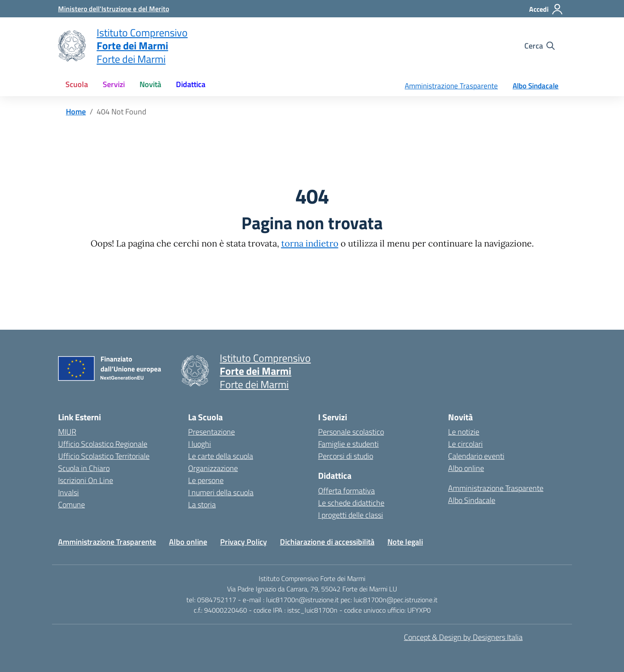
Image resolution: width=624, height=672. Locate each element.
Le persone (206, 480)
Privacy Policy (244, 542)
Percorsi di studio (346, 456)
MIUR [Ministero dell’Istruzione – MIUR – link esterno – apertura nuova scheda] (67, 432)
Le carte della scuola (221, 456)
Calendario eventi (476, 456)
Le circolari (465, 444)
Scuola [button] (77, 84)
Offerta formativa (346, 491)
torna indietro (310, 243)
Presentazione (211, 432)
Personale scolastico (351, 432)
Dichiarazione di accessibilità (327, 542)
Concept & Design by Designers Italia (463, 637)
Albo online (466, 468)
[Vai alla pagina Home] (76, 112)
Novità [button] (150, 84)
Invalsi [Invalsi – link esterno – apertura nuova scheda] (68, 492)
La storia (202, 505)
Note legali (405, 542)
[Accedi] (546, 9)
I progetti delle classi (351, 515)
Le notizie (464, 432)
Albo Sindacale (536, 86)
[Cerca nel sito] (539, 46)
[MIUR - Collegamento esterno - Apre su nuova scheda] (114, 9)
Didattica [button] (191, 84)
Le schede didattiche (351, 503)
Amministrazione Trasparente (451, 86)
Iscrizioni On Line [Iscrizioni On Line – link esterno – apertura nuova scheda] (86, 480)
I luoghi (200, 444)
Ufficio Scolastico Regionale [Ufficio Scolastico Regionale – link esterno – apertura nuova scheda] (103, 444)
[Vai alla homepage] (72, 46)
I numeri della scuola (221, 492)
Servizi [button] (114, 84)
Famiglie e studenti (348, 444)
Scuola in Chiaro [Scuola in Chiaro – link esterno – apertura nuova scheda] (84, 468)
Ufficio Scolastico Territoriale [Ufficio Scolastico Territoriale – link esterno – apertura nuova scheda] (104, 456)
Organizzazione (213, 468)
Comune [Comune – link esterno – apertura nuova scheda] (71, 505)
